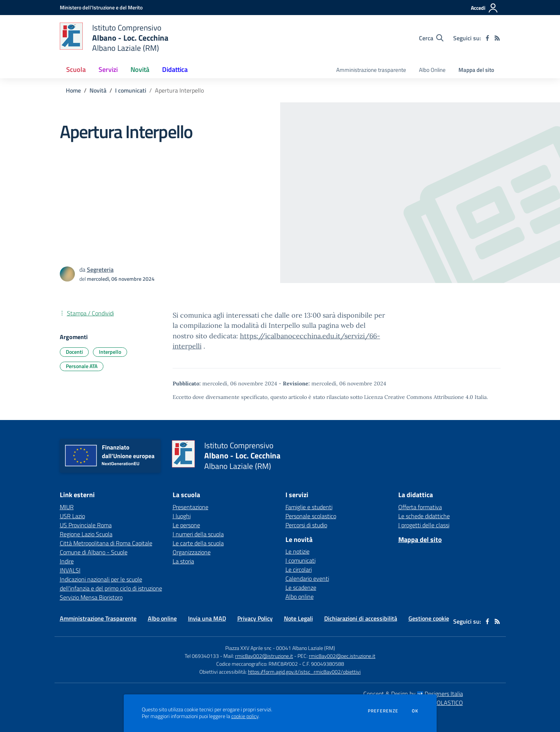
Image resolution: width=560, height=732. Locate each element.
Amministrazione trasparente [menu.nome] (371, 70)
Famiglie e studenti (309, 507)
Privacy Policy (255, 618)
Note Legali (298, 618)
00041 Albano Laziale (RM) (306, 648)
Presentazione (190, 507)
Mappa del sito (476, 70)
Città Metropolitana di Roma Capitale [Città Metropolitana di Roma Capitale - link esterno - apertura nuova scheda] (106, 543)
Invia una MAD (207, 618)
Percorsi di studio (306, 525)
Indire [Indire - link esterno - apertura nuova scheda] (67, 561)
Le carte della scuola (198, 543)
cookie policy (245, 716)
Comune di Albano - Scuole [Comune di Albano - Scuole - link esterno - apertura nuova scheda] (94, 552)
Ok (415, 711)
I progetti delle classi (424, 525)
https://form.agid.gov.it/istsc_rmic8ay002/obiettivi (304, 672)
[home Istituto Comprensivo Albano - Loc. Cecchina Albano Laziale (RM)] (114, 38)
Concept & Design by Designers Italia (413, 694)
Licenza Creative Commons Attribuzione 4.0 (419, 397)
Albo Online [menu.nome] (432, 70)
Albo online (300, 597)
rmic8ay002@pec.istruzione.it (342, 656)
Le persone (186, 525)
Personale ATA (82, 366)
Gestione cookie (429, 618)
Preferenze (383, 711)
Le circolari (299, 569)
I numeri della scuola (198, 534)
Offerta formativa (420, 507)
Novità (98, 90)
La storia (183, 561)
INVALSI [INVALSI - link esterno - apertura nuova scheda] (70, 570)
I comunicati (131, 90)
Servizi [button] (108, 69)
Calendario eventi (307, 578)
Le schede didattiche (424, 516)
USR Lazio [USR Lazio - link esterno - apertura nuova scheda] (72, 516)
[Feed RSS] (497, 38)
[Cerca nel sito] (431, 38)
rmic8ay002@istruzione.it (264, 656)
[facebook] (487, 38)
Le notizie (297, 551)
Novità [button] (140, 69)
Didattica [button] (175, 69)
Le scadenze (301, 587)
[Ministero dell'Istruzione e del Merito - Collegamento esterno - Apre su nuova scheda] (101, 7)
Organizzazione (192, 552)
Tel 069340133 (202, 656)
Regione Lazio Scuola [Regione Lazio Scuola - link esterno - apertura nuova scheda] (86, 534)
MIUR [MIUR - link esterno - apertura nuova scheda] (67, 507)
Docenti (74, 352)
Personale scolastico (311, 516)
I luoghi (182, 516)
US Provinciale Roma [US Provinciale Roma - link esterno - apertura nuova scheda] (86, 525)
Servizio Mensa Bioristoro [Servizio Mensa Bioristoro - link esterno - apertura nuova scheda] (91, 597)
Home (73, 90)
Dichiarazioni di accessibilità (361, 618)
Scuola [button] (76, 69)
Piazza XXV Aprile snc (248, 648)
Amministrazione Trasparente (98, 618)
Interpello (110, 352)
